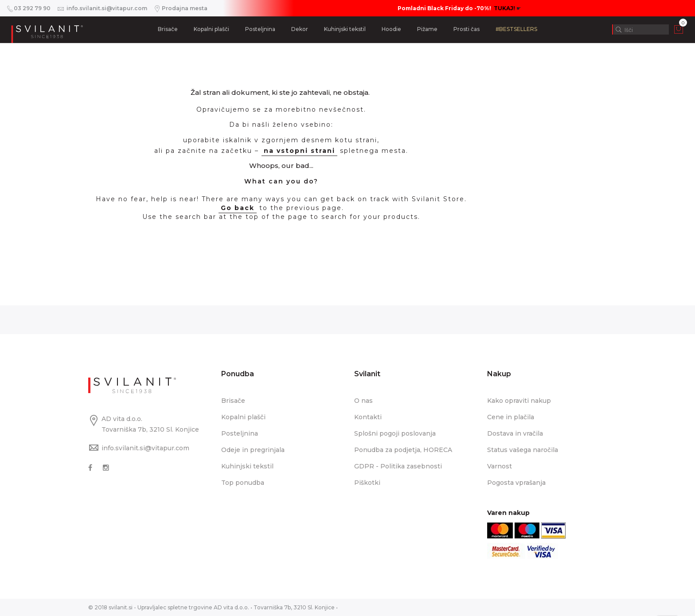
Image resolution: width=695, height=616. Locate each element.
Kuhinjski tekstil (345, 29)
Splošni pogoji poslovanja (395, 433)
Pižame (427, 29)
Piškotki (367, 483)
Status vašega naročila (523, 450)
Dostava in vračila (515, 433)
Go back (238, 208)
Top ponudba (243, 483)
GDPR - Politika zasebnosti (398, 466)
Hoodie (391, 29)
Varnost (500, 466)
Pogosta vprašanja (516, 483)
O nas (363, 401)
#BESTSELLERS (516, 29)
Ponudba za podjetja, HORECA (403, 450)
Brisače (168, 29)
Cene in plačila (511, 417)
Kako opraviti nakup (519, 401)
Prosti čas (467, 29)
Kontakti (368, 417)
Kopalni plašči (211, 29)
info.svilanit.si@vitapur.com (145, 448)
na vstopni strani (299, 151)
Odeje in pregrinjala (253, 450)
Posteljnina (260, 29)
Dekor (300, 29)
